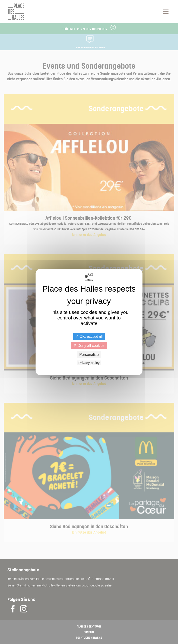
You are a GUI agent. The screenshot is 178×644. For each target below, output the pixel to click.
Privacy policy (89, 362)
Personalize (89, 355)
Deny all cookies (89, 346)
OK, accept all (89, 336)
